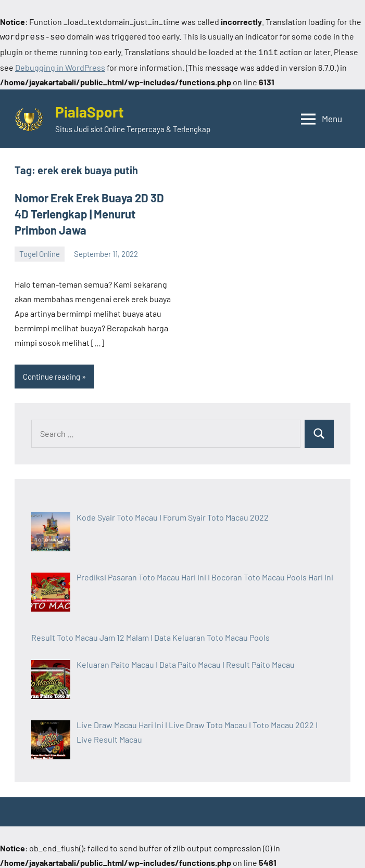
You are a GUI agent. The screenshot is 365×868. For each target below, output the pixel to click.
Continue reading (52, 374)
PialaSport (90, 110)
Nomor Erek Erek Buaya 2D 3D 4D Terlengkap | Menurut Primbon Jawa (89, 212)
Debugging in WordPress (60, 65)
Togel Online (40, 252)
